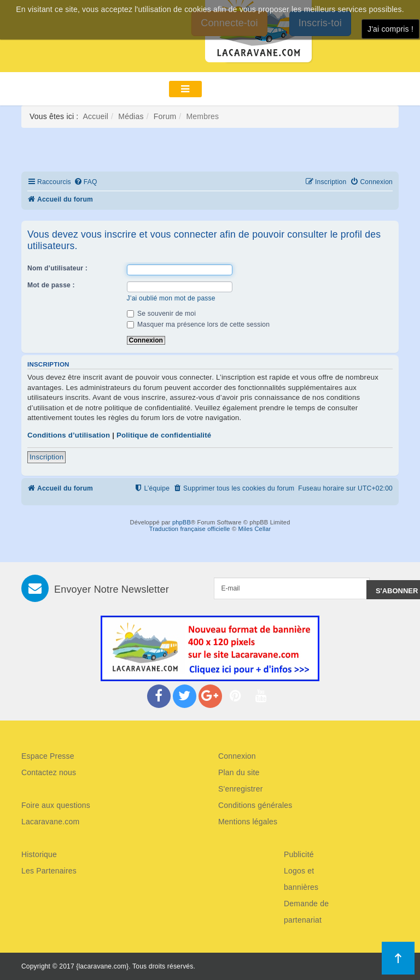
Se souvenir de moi (162, 314)
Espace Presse (48, 756)
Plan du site (239, 772)
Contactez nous (49, 772)
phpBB (182, 522)
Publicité (299, 854)
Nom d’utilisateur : (57, 268)
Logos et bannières (301, 879)
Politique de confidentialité (164, 435)
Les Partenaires (49, 871)
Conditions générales (255, 805)
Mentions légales (248, 822)
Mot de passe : (51, 285)
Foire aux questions (56, 805)
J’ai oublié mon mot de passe (171, 298)
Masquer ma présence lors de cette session (199, 324)
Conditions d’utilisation (69, 435)
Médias (131, 116)
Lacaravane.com (50, 822)
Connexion (237, 756)
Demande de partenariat (306, 912)
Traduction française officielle (190, 529)
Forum (165, 116)
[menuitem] (86, 182)
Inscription (46, 457)
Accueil (96, 116)
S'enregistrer (241, 789)
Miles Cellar (255, 529)
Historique (39, 854)
